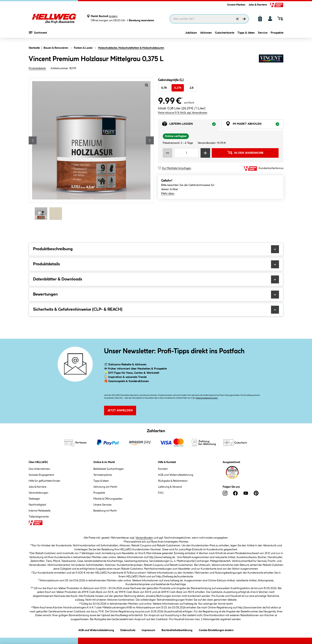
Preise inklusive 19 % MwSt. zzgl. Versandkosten (183, 113)
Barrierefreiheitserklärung (177, 630)
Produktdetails (37, 68)
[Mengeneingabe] (186, 153)
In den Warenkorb (245, 153)
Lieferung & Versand (170, 487)
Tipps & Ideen (246, 35)
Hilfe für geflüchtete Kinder (44, 481)
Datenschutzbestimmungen (207, 398)
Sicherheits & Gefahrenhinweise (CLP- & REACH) (156, 310)
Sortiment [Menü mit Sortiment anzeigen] (38, 35)
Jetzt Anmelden (120, 411)
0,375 (178, 88)
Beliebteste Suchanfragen (109, 469)
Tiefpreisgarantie (39, 517)
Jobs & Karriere (258, 5)
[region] (91, 149)
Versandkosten (144, 538)
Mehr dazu (168, 194)
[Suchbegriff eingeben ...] (209, 19)
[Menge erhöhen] (205, 153)
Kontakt (163, 469)
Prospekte (277, 35)
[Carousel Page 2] (57, 214)
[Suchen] (244, 19)
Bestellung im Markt (105, 511)
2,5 (192, 88)
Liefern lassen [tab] (191, 125)
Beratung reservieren (140, 20)
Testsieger (34, 499)
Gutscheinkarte (225, 35)
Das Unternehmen (39, 469)
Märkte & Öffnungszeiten (108, 499)
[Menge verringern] (168, 153)
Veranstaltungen (39, 493)
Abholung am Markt (105, 487)
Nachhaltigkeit (37, 505)
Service (263, 35)
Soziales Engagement (41, 475)
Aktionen (206, 35)
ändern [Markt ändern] (113, 16)
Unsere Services (102, 505)
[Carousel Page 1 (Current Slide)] (42, 214)
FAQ (161, 493)
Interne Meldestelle (40, 511)
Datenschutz (128, 630)
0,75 (164, 88)
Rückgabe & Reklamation (173, 481)
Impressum (148, 630)
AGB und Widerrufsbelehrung (176, 475)
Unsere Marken (236, 5)
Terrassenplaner (103, 475)
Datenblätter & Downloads (156, 279)
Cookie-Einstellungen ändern (216, 630)
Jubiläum (191, 35)
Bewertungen (156, 295)
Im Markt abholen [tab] (254, 125)
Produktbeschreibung (156, 249)
